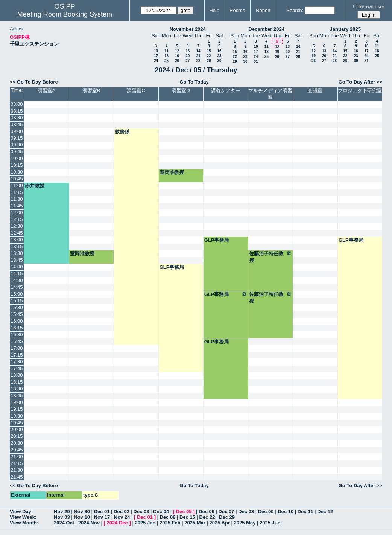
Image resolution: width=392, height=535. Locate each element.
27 (188, 61)
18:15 (17, 382)
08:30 (17, 118)
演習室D (181, 91)
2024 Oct (64, 523)
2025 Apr (220, 523)
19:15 (17, 409)
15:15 (17, 301)
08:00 (17, 104)
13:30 (17, 253)
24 (156, 61)
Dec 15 (187, 517)
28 (198, 61)
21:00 (17, 457)
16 (219, 51)
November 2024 (188, 29)
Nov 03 (62, 517)
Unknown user (368, 7)
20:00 (17, 429)
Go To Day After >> (360, 82)
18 (166, 56)
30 (219, 61)
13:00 (17, 240)
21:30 (17, 470)
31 (256, 62)
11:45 (17, 206)
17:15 (17, 355)
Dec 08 (246, 511)
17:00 (17, 348)
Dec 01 (102, 511)
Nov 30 (82, 511)
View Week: (23, 517)
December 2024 (267, 29)
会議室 (315, 91)
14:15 (17, 274)
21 (198, 56)
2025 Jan (145, 523)
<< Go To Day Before (34, 82)
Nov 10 (82, 517)
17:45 (17, 368)
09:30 (17, 145)
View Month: (24, 523)
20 (188, 56)
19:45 (17, 423)
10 (156, 51)
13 (188, 51)
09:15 (17, 138)
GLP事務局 (217, 240)
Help (214, 10)
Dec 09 (266, 511)
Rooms (237, 10)
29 (209, 61)
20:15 (17, 436)
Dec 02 (122, 511)
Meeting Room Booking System (65, 14)
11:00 (17, 185)
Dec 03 (141, 511)
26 (177, 61)
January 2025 (345, 29)
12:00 (17, 213)
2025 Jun (270, 523)
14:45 (17, 287)
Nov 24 (122, 517)
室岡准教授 (172, 172)
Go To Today (194, 82)
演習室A (47, 91)
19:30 (17, 416)
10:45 (17, 179)
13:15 (17, 246)
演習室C (136, 91)
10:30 (17, 172)
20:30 (17, 443)
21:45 (17, 477)
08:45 (17, 124)
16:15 (17, 328)
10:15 (17, 165)
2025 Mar (195, 523)
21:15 (17, 463)
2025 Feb (170, 523)
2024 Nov (89, 523)
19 (177, 56)
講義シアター (226, 91)
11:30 (17, 199)
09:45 (17, 152)
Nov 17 (102, 517)
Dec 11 (305, 511)
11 (166, 51)
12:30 (17, 226)
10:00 (17, 158)
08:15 (17, 111)
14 (198, 51)
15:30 (17, 307)
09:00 (17, 131)
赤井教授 (35, 186)
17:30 (17, 362)
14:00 (17, 267)
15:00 (17, 294)
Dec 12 (325, 511)
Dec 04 (161, 511)
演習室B (91, 91)
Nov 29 (62, 511)
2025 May (245, 523)
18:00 (17, 375)
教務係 (122, 132)
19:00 (17, 402)
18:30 (17, 389)
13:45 (17, 260)
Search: (295, 10)
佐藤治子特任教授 (270, 257)
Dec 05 (184, 511)
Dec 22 (207, 517)
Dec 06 (207, 511)
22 (209, 56)
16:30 (17, 335)
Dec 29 (227, 517)
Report (263, 10)
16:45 (17, 341)
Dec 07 (226, 511)
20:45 (17, 450)
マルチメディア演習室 (270, 94)
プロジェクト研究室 (360, 91)
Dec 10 (286, 511)
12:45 (17, 233)
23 (219, 56)
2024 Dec (117, 523)
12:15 (17, 219)
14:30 (17, 280)
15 (209, 51)
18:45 (17, 396)
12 (177, 51)
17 (156, 56)
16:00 (17, 321)
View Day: (21, 511)
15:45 (17, 314)
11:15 (17, 192)
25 (166, 61)
